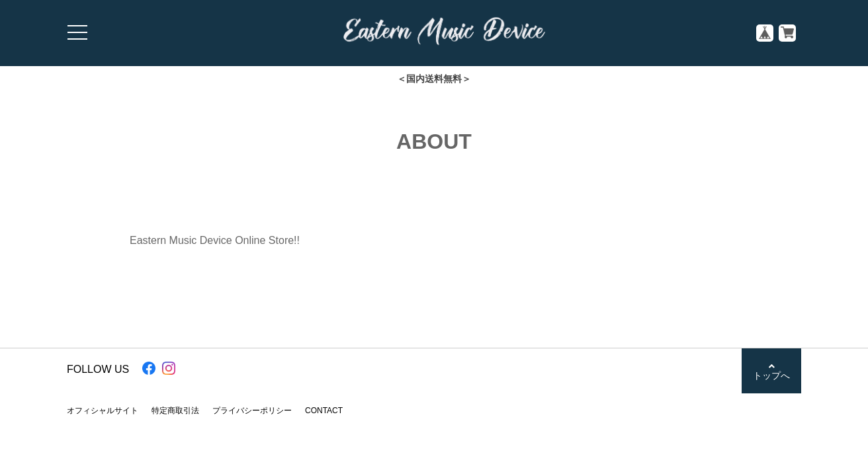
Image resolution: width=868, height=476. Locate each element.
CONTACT (324, 411)
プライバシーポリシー (252, 411)
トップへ (771, 371)
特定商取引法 (175, 411)
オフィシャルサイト (103, 411)
